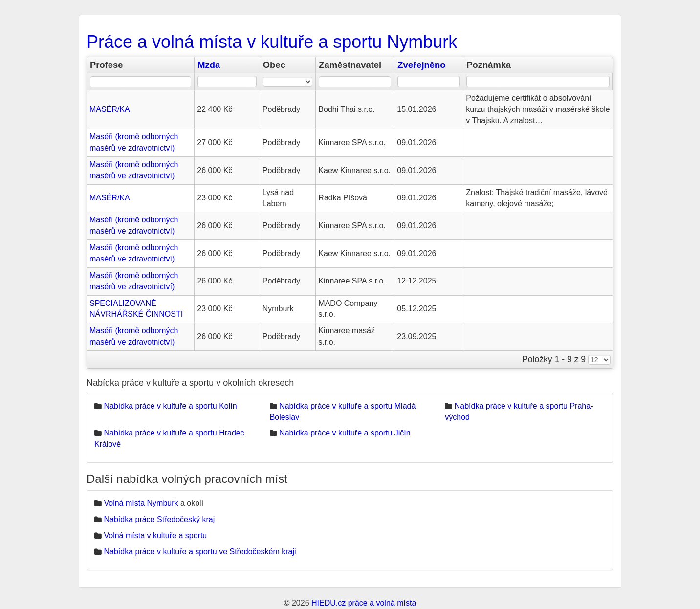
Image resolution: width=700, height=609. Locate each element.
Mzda (209, 65)
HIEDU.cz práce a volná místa (364, 603)
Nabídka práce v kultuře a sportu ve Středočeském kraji (200, 552)
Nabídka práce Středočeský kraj (159, 519)
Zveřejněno (421, 65)
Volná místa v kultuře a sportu (155, 535)
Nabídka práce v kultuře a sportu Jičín (345, 433)
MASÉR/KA (110, 109)
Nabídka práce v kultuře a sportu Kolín (170, 406)
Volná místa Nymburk (141, 503)
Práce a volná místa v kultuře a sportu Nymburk (272, 42)
